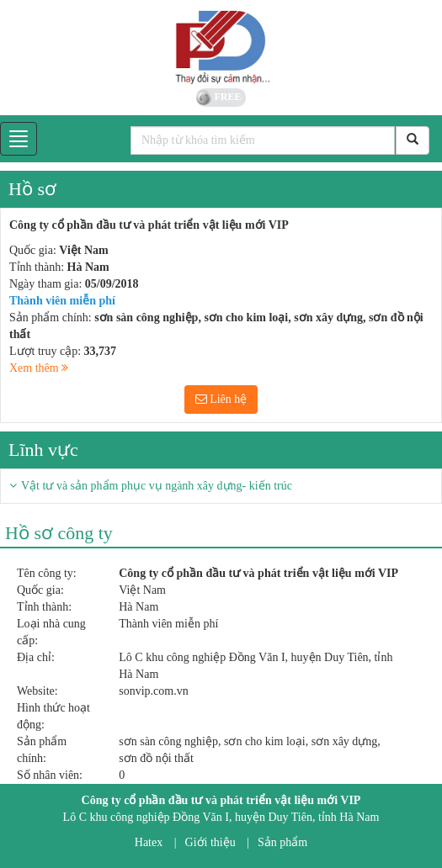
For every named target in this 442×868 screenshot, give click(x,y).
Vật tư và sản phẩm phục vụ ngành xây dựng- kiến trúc (157, 486)
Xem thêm (39, 368)
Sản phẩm (282, 842)
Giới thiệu (210, 842)
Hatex (149, 842)
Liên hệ (221, 399)
